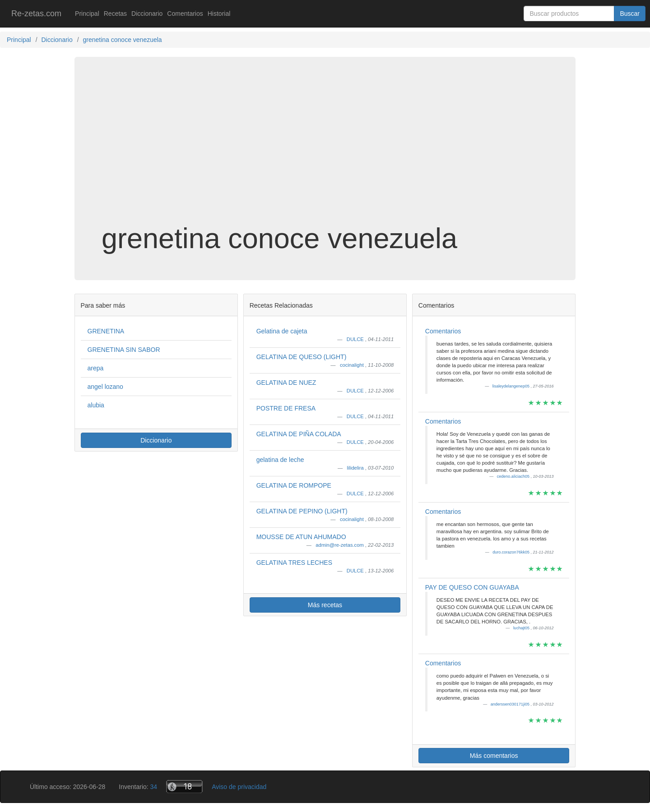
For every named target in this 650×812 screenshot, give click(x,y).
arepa (96, 368)
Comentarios (185, 14)
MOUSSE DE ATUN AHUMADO (301, 537)
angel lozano (105, 387)
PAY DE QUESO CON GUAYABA (472, 587)
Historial (219, 14)
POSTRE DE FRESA (286, 408)
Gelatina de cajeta (282, 331)
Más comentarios (494, 756)
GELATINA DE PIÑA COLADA (299, 434)
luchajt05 (522, 628)
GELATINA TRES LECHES (294, 563)
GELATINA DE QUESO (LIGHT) (302, 357)
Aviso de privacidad (239, 787)
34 (154, 787)
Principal (87, 14)
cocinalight (353, 365)
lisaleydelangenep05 (512, 386)
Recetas (115, 14)
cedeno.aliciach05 (514, 476)
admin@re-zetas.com (340, 545)
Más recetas (325, 605)
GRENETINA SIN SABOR (124, 350)
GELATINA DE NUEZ (286, 383)
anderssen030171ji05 (511, 704)
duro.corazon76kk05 (511, 552)
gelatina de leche (280, 460)
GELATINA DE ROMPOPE (294, 485)
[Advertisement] (325, 151)
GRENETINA (106, 331)
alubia (96, 405)
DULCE (356, 339)
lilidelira (356, 468)
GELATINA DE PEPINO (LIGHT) (302, 511)
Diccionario (147, 14)
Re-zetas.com (36, 14)
